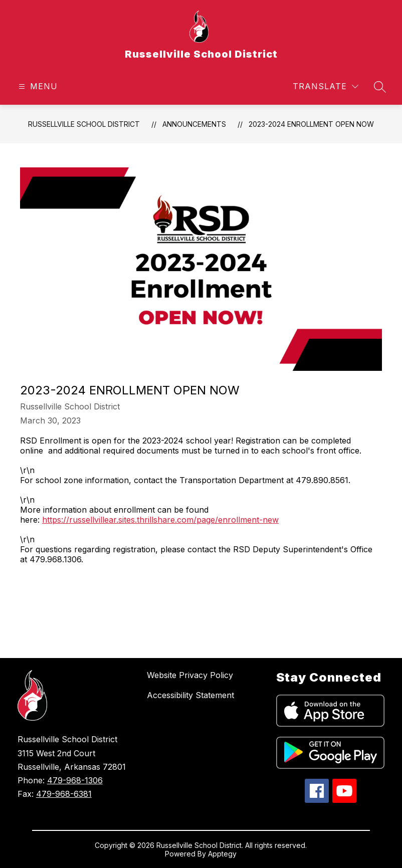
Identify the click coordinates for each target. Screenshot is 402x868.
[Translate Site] (326, 86)
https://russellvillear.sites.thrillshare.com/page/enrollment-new (160, 520)
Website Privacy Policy (190, 675)
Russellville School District (84, 124)
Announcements (194, 124)
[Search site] (380, 87)
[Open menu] (37, 86)
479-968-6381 (64, 794)
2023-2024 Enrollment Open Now (311, 124)
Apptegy (222, 854)
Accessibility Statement (190, 695)
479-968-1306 (75, 780)
